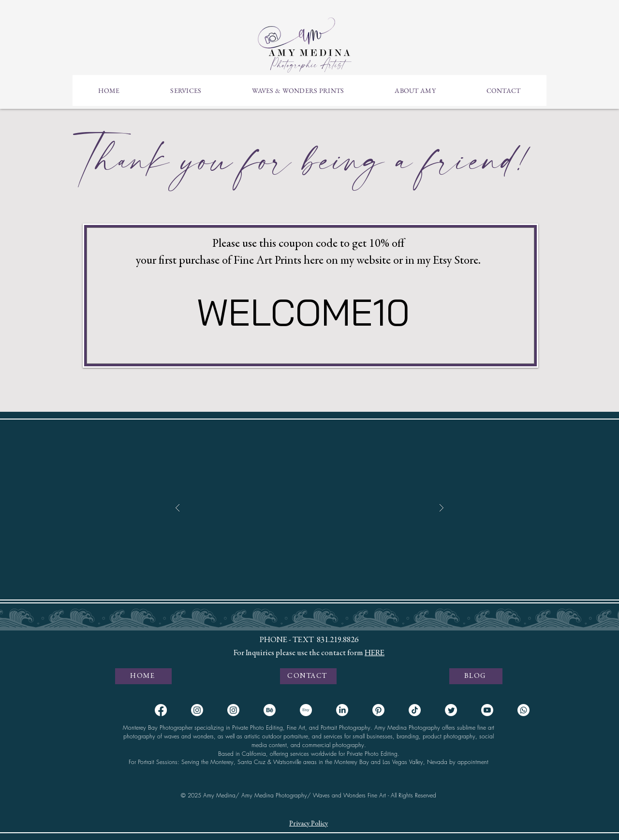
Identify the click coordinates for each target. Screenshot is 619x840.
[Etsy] (306, 710)
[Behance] (270, 710)
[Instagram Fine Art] (233, 710)
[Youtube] (487, 710)
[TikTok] (415, 710)
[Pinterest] (378, 710)
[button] (186, 90)
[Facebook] (161, 710)
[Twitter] (451, 710)
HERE (375, 653)
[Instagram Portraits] (197, 710)
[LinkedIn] (342, 710)
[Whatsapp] (523, 710)
